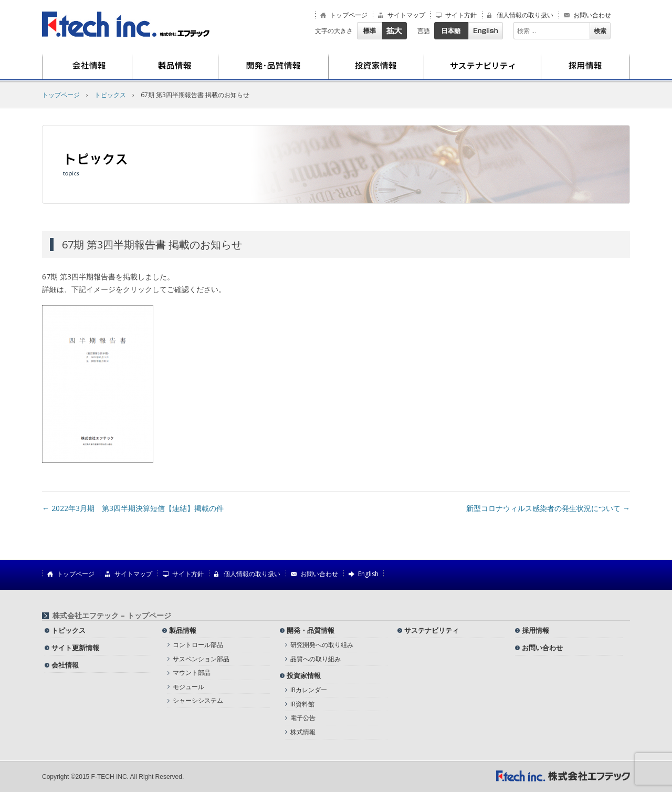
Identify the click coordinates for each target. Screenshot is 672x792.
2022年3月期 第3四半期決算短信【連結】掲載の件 (133, 508)
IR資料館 (302, 704)
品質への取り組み (316, 659)
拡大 (394, 31)
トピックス (110, 95)
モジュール (188, 687)
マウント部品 (192, 673)
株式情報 (303, 732)
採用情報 (586, 67)
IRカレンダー (309, 690)
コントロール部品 (198, 645)
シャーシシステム (198, 700)
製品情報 (175, 67)
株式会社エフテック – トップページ (112, 616)
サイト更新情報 (75, 648)
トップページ (349, 15)
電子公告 (303, 718)
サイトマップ (406, 15)
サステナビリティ (483, 67)
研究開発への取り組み (322, 645)
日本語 (451, 31)
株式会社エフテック (126, 24)
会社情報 (87, 67)
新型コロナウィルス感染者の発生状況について (548, 508)
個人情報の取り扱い (525, 15)
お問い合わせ (592, 15)
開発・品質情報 (274, 67)
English (486, 31)
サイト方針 (461, 15)
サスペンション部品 (201, 659)
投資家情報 (376, 67)
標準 (369, 31)
